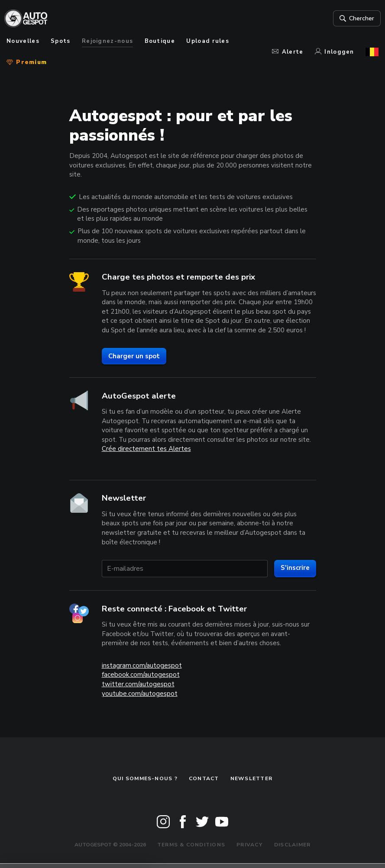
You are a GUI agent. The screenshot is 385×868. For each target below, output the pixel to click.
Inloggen (335, 52)
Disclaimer (292, 845)
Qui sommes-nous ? (145, 778)
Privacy (250, 845)
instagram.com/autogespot (142, 665)
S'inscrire (295, 568)
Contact (204, 778)
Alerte (288, 52)
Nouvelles (23, 41)
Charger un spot (134, 356)
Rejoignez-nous (107, 41)
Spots (61, 41)
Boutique (160, 41)
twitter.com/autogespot (138, 684)
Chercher (353, 19)
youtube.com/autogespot (140, 694)
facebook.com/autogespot (141, 675)
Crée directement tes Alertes (146, 449)
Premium (27, 62)
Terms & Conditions (191, 845)
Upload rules (208, 41)
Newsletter (251, 778)
